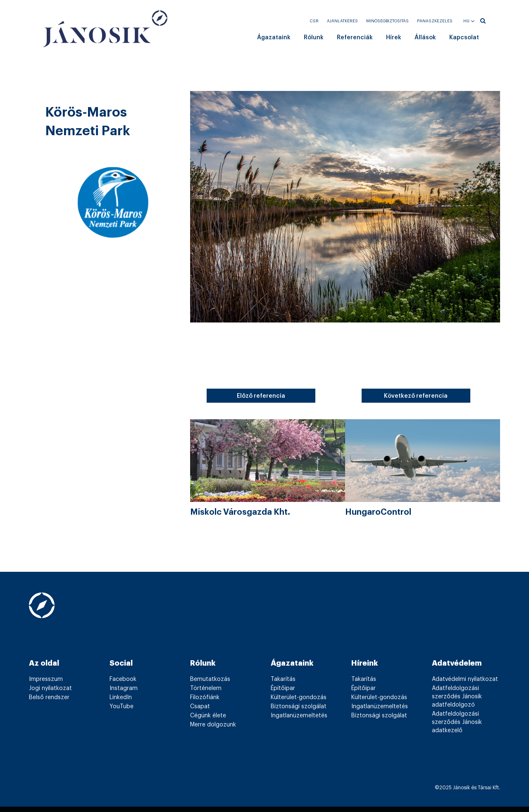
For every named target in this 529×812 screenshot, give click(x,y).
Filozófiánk (205, 697)
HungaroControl (378, 512)
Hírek (394, 38)
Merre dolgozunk (213, 725)
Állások (425, 38)
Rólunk (314, 38)
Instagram (124, 688)
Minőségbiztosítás (387, 21)
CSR (314, 21)
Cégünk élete (208, 716)
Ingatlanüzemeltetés (299, 716)
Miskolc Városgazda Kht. (240, 512)
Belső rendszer (49, 697)
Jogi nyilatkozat (50, 688)
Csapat (200, 707)
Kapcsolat (464, 38)
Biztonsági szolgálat (299, 707)
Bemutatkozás (210, 679)
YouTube (122, 707)
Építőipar (283, 688)
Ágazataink (274, 38)
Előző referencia (261, 396)
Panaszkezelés (435, 21)
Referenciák (355, 38)
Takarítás (283, 679)
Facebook (123, 679)
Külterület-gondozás (299, 697)
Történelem (206, 688)
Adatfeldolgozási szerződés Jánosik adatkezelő (457, 722)
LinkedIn (121, 697)
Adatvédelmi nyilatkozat (465, 679)
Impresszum (46, 679)
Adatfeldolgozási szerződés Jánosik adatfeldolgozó (457, 697)
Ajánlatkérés (342, 21)
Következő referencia (416, 396)
